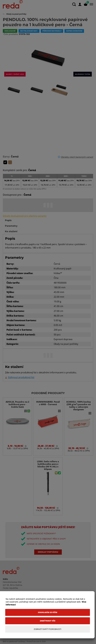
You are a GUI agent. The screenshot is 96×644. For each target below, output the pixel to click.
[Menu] (91, 4)
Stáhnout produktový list (21, 377)
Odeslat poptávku (48, 552)
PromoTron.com (33, 642)
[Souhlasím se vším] (48, 612)
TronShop (21, 642)
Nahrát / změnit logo (15, 74)
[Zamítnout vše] (48, 621)
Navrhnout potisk (83, 74)
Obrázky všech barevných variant (77, 157)
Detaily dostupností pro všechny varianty (25, 216)
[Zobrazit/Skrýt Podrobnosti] (48, 629)
